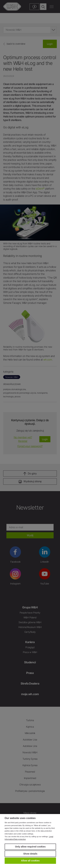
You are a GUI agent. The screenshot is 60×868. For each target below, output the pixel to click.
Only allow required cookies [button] (30, 847)
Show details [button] (30, 854)
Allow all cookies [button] (30, 861)
